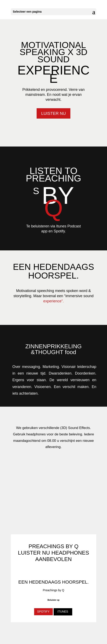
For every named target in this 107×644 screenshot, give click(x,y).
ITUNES (63, 612)
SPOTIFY (43, 612)
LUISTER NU (53, 113)
